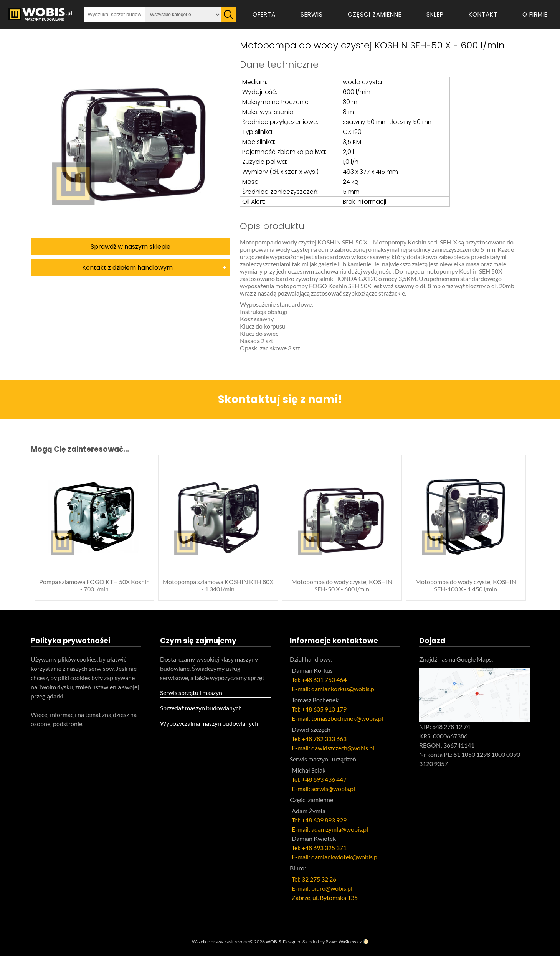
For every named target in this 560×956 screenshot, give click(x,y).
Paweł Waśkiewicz (344, 942)
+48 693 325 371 (324, 848)
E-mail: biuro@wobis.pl (322, 888)
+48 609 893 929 (324, 820)
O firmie (535, 14)
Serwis (312, 14)
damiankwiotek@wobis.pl (345, 857)
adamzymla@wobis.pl (340, 829)
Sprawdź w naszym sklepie (131, 247)
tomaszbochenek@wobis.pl (347, 718)
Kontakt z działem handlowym (127, 268)
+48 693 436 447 (324, 779)
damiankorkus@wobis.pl (344, 689)
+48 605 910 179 (324, 709)
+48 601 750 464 (324, 679)
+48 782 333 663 (324, 739)
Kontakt (483, 14)
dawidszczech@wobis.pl (343, 748)
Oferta (264, 14)
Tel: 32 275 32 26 (314, 879)
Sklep (435, 14)
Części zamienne (375, 14)
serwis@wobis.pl (333, 788)
